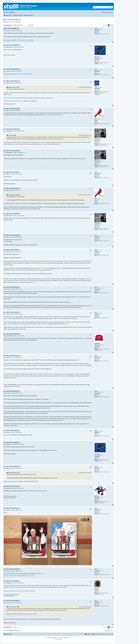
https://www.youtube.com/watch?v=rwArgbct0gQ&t (18, 74)
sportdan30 (97, 343)
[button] (113, 25)
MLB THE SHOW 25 (11, 20)
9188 (98, 348)
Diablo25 (96, 496)
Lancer (96, 28)
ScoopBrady (18, 22)
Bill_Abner (12, 22)
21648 (99, 143)
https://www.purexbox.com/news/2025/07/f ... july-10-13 (19, 575)
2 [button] (111, 25)
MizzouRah (97, 57)
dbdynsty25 (97, 138)
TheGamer (97, 587)
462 (98, 123)
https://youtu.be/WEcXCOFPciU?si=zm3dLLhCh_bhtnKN (19, 591)
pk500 (96, 86)
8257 (98, 61)
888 (98, 592)
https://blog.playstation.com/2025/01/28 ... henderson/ (19, 40)
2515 (98, 33)
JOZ (95, 118)
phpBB (53, 638)
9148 (98, 500)
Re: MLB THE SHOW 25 (12, 45)
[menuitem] (13, 12)
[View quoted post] (19, 87)
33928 (99, 91)
